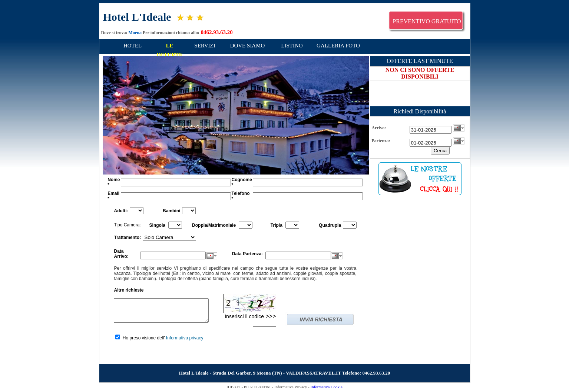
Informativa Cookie (326, 387)
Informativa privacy (185, 338)
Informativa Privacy (291, 387)
